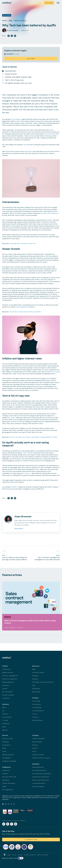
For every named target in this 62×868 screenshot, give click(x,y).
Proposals (6, 685)
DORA (4, 751)
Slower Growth (11, 74)
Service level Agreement (40, 780)
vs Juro (35, 714)
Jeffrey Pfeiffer (28, 453)
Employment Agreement (41, 777)
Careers (35, 748)
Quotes (5, 689)
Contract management (10, 676)
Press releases (37, 742)
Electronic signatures (10, 679)
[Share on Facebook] (9, 36)
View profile (19, 529)
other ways (54, 372)
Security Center (8, 739)
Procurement (7, 717)
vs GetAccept (37, 707)
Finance (5, 714)
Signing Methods (8, 755)
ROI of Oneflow (7, 692)
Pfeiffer (14, 487)
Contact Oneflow (38, 755)
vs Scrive (35, 717)
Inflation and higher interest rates (18, 77)
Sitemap (20, 855)
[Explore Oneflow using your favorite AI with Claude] (8, 824)
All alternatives (37, 720)
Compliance (6, 745)
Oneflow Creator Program (41, 758)
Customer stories (38, 672)
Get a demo (49, 3)
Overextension (11, 71)
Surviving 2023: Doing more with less (23, 243)
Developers (36, 689)
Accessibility (6, 758)
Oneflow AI (6, 698)
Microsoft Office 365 (9, 777)
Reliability (6, 742)
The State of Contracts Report (43, 682)
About (34, 751)
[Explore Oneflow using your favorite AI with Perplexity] (12, 824)
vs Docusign (36, 701)
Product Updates (8, 695)
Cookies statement (30, 855)
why (25, 145)
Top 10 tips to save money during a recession (25, 312)
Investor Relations (38, 739)
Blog (10, 21)
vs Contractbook (38, 711)
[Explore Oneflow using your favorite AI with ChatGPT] (4, 824)
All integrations (7, 790)
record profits (49, 134)
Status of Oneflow (43, 855)
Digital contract (8, 672)
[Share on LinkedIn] (12, 36)
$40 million (11, 418)
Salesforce (6, 770)
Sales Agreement (38, 767)
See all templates (38, 786)
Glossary (35, 679)
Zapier (4, 786)
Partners (35, 745)
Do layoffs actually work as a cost (18, 83)
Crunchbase (16, 119)
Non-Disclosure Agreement (42, 774)
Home (4, 21)
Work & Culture (20, 21)
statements (28, 151)
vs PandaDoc (37, 704)
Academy (35, 676)
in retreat (26, 473)
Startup (5, 730)
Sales (4, 707)
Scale (4, 727)
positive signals (20, 307)
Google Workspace (9, 783)
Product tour (7, 669)
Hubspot (5, 774)
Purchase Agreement (39, 770)
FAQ (34, 685)
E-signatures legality (9, 761)
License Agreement (39, 783)
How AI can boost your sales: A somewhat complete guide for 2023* (34, 437)
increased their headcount (49, 213)
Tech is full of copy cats (14, 80)
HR (3, 711)
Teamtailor (6, 780)
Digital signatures (8, 682)
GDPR (4, 748)
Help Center (36, 692)
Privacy (14, 855)
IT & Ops (5, 720)
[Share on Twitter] (15, 36)
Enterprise (6, 724)
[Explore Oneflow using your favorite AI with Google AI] (16, 824)
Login (9, 855)
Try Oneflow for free (31, 839)
